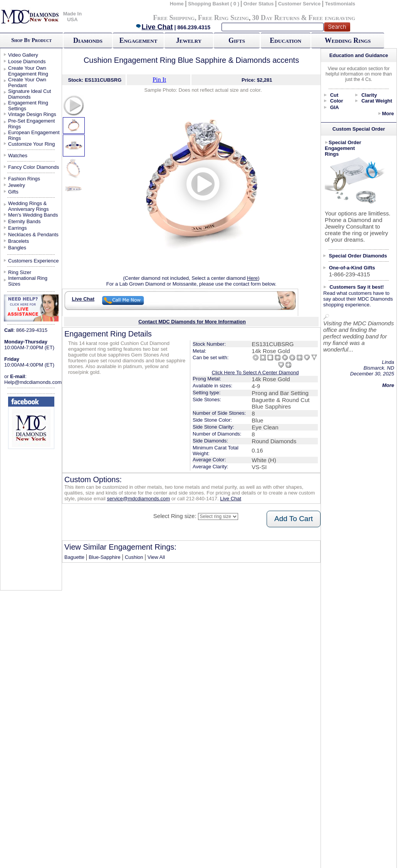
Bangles (17, 248)
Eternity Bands (24, 221)
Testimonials (340, 4)
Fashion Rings (24, 179)
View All (156, 557)
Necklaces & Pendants (33, 235)
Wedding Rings (348, 40)
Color (337, 101)
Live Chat (154, 27)
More (388, 114)
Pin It (159, 80)
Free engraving (332, 18)
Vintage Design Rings (32, 114)
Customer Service (300, 4)
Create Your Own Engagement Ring (28, 71)
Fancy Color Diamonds (34, 167)
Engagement (139, 40)
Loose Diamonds (27, 61)
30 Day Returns (276, 18)
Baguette (74, 557)
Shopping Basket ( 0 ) (214, 4)
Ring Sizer (20, 272)
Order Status (259, 4)
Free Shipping (174, 18)
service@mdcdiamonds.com (139, 499)
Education (285, 40)
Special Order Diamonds (358, 256)
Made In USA (72, 17)
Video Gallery (23, 55)
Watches (18, 156)
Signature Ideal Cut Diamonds (29, 94)
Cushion (134, 557)
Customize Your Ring (31, 144)
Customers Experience (34, 261)
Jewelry (189, 40)
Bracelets (18, 241)
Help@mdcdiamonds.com (33, 382)
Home (177, 4)
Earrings (17, 228)
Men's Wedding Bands (33, 215)
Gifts (237, 40)
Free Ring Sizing (224, 18)
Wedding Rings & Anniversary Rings (29, 206)
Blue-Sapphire (104, 557)
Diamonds (88, 40)
